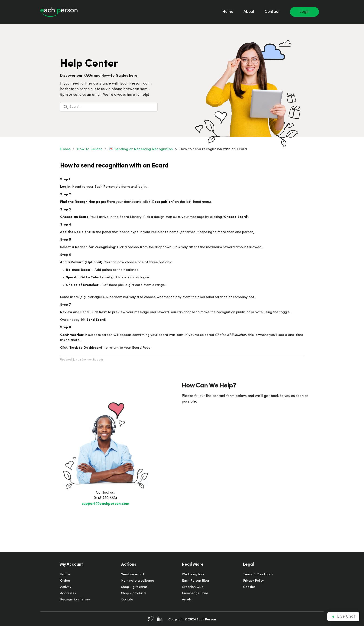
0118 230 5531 (105, 498)
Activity (66, 587)
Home (228, 12)
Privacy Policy (253, 581)
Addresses (68, 593)
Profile (65, 575)
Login (304, 12)
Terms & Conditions (258, 575)
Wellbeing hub (193, 575)
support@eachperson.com (105, 504)
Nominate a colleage (138, 581)
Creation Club (193, 587)
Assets (187, 600)
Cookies (249, 587)
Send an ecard (133, 575)
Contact (272, 12)
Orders (65, 581)
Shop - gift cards (134, 587)
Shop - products (134, 593)
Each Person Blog (195, 581)
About (249, 12)
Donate (127, 600)
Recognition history (75, 600)
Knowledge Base (195, 593)
